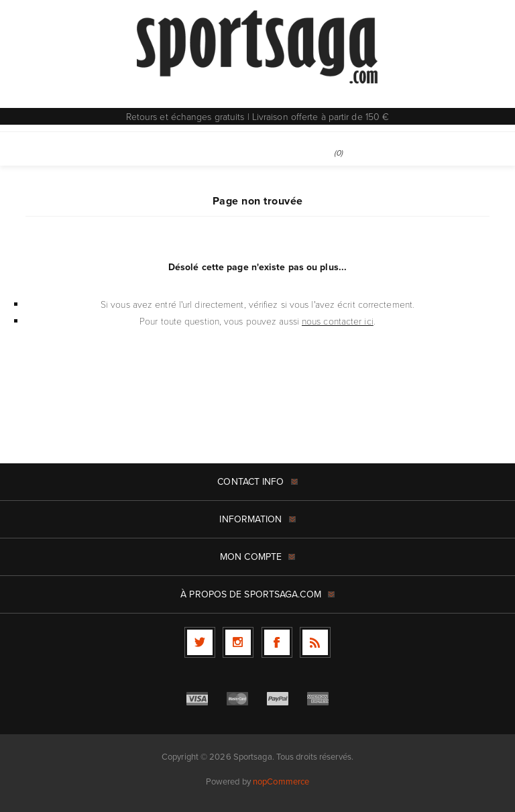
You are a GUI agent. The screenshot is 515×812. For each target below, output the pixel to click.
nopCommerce (281, 781)
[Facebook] (277, 642)
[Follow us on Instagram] (238, 642)
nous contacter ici (338, 321)
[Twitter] (200, 642)
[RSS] (315, 642)
